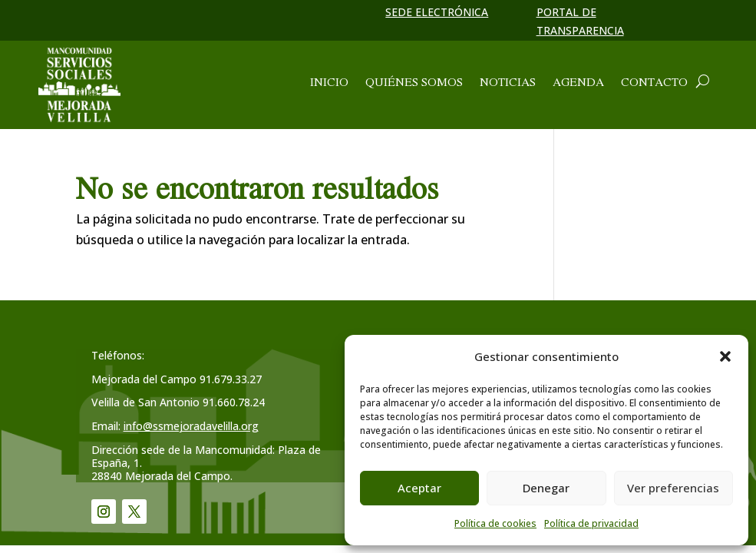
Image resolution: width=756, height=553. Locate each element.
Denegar (546, 488)
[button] (725, 356)
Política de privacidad (591, 523)
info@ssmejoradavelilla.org (191, 426)
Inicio (329, 83)
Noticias (508, 83)
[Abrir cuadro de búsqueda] (703, 81)
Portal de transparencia (580, 21)
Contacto (654, 83)
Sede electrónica (437, 12)
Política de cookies (495, 523)
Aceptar (419, 488)
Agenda (578, 83)
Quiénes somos (414, 83)
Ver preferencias (673, 488)
